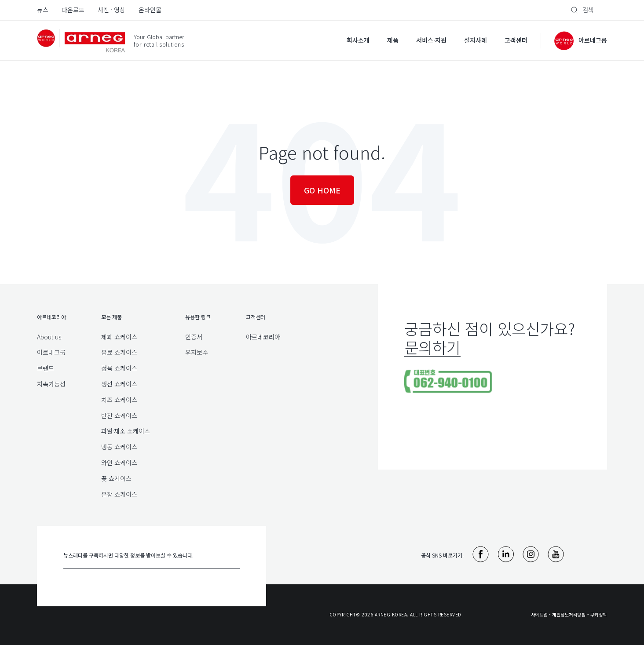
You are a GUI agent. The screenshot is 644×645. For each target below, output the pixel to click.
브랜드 (46, 368)
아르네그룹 (51, 352)
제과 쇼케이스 (119, 337)
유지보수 (197, 352)
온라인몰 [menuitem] (150, 10)
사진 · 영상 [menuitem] (112, 10)
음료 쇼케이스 (119, 352)
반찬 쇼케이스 (119, 415)
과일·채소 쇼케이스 (126, 431)
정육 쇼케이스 (119, 368)
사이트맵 (539, 614)
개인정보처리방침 (569, 614)
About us (49, 337)
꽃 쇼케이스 (116, 478)
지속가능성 (51, 384)
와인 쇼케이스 (119, 463)
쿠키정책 (599, 614)
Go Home (322, 190)
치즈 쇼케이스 (119, 400)
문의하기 (432, 347)
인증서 (194, 337)
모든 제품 (112, 317)
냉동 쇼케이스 (119, 447)
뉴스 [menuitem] (43, 10)
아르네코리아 (263, 337)
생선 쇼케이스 (119, 384)
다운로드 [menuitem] (73, 10)
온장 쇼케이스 (119, 494)
